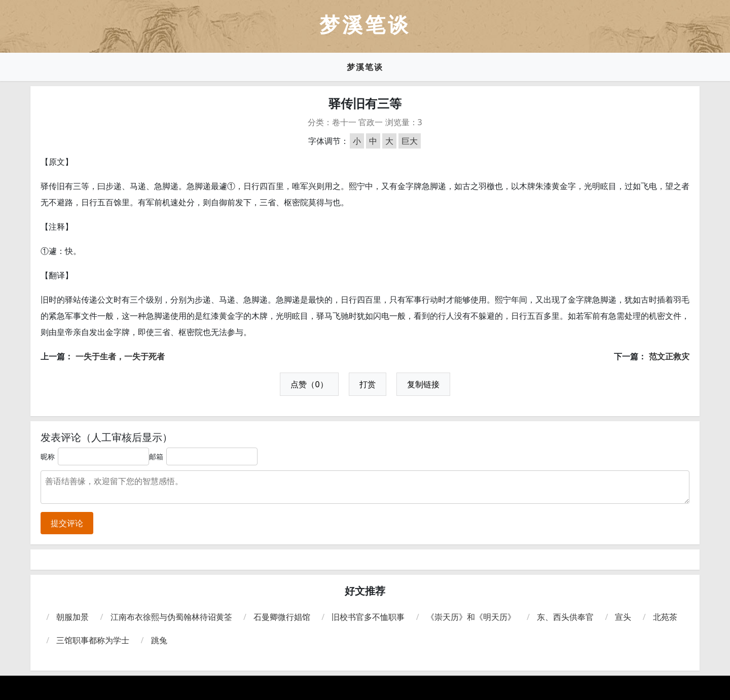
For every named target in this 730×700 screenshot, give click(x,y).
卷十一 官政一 (357, 122)
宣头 (623, 617)
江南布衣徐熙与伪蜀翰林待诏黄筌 (171, 617)
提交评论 (67, 523)
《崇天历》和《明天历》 (471, 617)
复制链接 (423, 384)
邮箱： (160, 456)
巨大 (410, 141)
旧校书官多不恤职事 (368, 617)
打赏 (368, 384)
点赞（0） (309, 384)
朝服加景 (72, 617)
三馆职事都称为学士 (93, 640)
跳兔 (159, 640)
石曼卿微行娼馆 (282, 617)
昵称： (51, 456)
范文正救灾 (669, 356)
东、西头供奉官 (565, 617)
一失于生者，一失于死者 (120, 356)
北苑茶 (665, 617)
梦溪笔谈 (365, 67)
